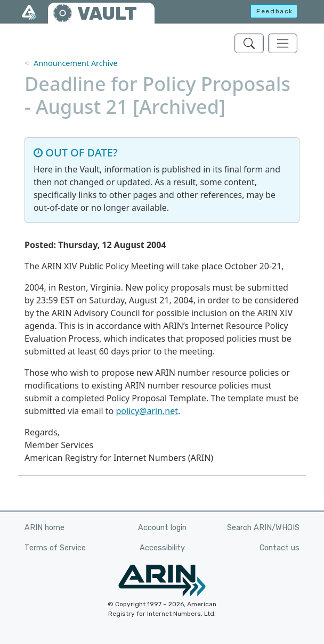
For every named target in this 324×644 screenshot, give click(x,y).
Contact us (280, 548)
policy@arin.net (147, 411)
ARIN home (44, 528)
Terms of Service (55, 548)
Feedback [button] (275, 11)
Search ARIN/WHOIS (263, 528)
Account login (162, 528)
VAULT (107, 14)
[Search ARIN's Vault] (249, 43)
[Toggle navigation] (283, 43)
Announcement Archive (76, 63)
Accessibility (162, 548)
